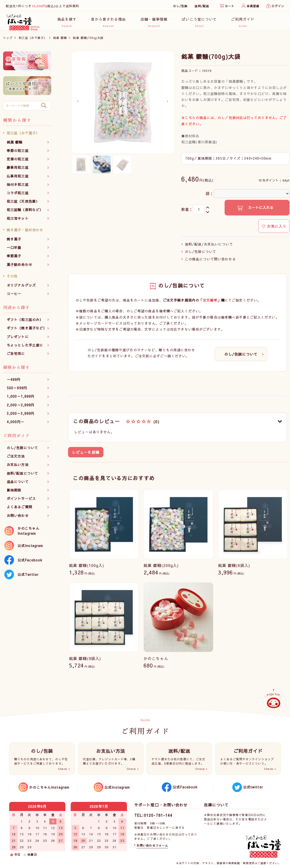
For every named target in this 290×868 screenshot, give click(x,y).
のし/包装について (22, 450)
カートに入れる (260, 210)
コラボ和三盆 (18, 195)
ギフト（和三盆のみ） (25, 322)
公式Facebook (30, 562)
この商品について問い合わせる (210, 261)
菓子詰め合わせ (19, 267)
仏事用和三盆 (18, 178)
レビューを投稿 (86, 455)
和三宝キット (18, 221)
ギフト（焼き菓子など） (27, 331)
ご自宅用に (16, 356)
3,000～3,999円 (21, 416)
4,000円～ (16, 424)
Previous (78, 104)
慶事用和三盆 (18, 170)
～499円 (14, 382)
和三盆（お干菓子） (33, 40)
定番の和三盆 (18, 162)
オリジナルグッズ (21, 288)
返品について (18, 484)
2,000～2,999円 (21, 407)
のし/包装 (180, 6)
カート (230, 6)
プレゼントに (18, 339)
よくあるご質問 (19, 509)
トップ (8, 40)
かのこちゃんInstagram (28, 533)
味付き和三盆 (18, 187)
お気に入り (274, 229)
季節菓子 (14, 258)
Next (168, 104)
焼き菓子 (14, 242)
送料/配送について (22, 476)
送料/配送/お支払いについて (209, 246)
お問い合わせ (18, 518)
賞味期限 (14, 493)
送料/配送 (202, 6)
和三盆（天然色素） (23, 204)
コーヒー (14, 296)
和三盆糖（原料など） (25, 212)
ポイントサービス (21, 501)
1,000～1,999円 (21, 399)
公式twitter (253, 787)
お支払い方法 (18, 467)
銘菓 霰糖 (60, 40)
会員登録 (253, 6)
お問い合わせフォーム (152, 845)
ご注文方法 (16, 459)
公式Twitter (28, 577)
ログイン (278, 6)
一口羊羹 (14, 250)
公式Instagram (30, 548)
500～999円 (17, 390)
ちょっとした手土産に (25, 347)
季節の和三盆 (18, 153)
